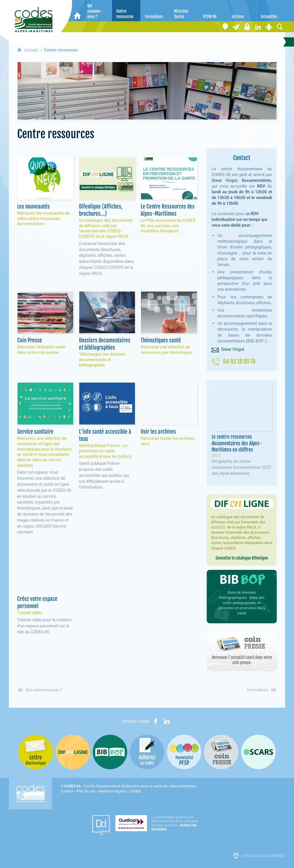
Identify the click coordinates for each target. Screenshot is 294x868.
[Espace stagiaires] (247, 27)
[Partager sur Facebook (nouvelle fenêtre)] (156, 721)
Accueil (32, 50)
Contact (67, 791)
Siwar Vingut (224, 181)
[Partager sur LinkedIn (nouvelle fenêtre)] (167, 721)
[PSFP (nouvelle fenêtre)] (184, 752)
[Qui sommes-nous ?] (97, 11)
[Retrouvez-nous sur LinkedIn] (258, 27)
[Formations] (155, 11)
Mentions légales (112, 791)
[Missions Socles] (184, 11)
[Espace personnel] (269, 27)
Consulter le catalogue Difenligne (242, 558)
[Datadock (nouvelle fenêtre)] (101, 825)
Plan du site (86, 791)
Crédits (135, 791)
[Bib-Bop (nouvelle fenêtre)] (110, 752)
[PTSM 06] (213, 11)
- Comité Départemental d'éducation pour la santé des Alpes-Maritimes (130, 786)
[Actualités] (271, 11)
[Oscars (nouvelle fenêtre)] (258, 752)
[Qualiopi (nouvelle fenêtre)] (158, 823)
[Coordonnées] (225, 27)
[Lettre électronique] (236, 27)
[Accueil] (77, 11)
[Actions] (242, 11)
